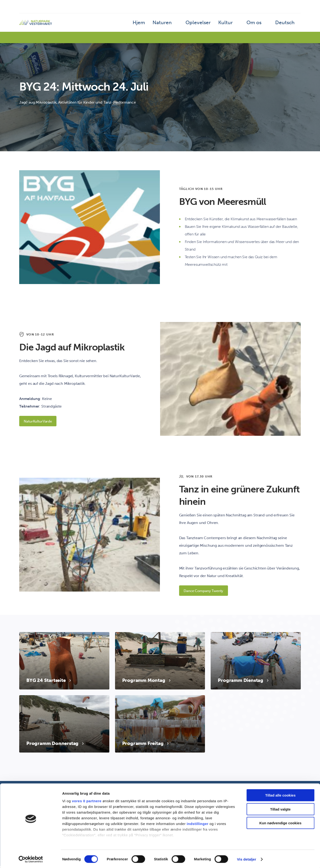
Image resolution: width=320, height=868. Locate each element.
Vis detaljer (247, 859)
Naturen (182, 25)
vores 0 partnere (87, 800)
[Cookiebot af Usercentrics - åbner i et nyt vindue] (31, 859)
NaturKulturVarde (40, 421)
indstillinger (198, 823)
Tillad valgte (280, 809)
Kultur (235, 25)
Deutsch (287, 25)
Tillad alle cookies (280, 795)
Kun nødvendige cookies (280, 823)
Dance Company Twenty (206, 592)
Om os (260, 25)
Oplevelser (213, 25)
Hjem (163, 25)
